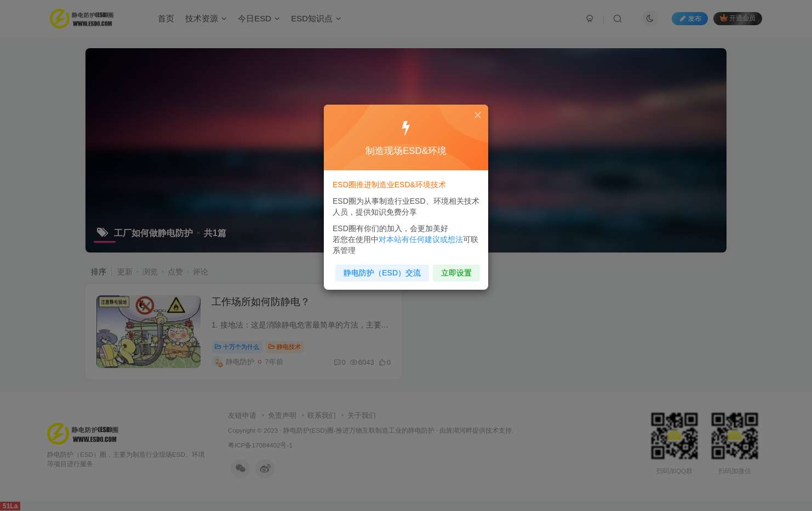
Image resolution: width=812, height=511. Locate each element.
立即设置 (454, 269)
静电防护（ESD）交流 (384, 269)
